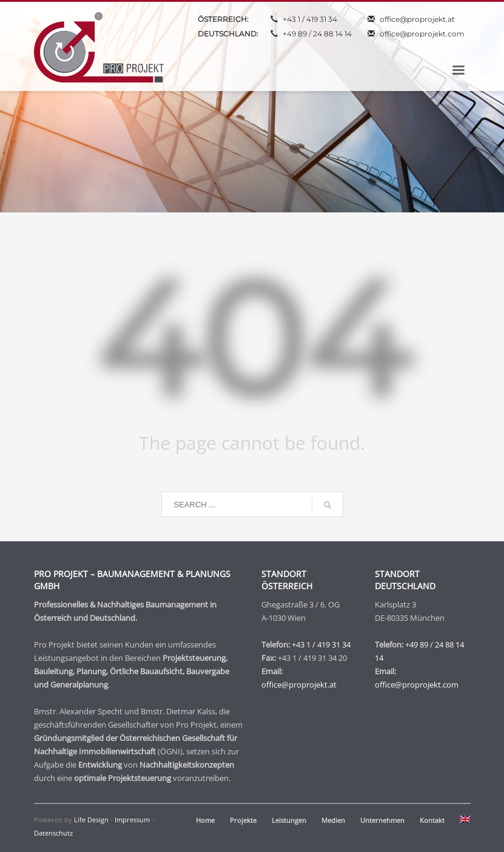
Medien (333, 820)
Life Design (91, 820)
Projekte (243, 820)
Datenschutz (53, 833)
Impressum (132, 820)
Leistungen (289, 820)
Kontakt (432, 820)
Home (205, 820)
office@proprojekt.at (417, 19)
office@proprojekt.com (422, 34)
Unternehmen (382, 820)
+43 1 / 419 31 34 (310, 19)
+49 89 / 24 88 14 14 (317, 34)
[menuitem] (465, 820)
